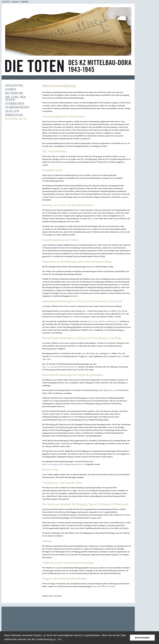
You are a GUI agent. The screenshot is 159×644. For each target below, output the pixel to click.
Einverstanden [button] (142, 638)
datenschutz (97, 586)
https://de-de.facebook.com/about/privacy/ (104, 321)
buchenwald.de (110, 586)
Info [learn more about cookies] (60, 639)
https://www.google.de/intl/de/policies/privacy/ (60, 367)
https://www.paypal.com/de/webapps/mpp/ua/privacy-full (64, 464)
